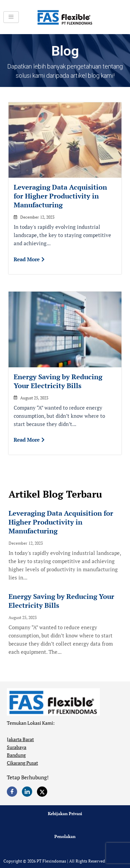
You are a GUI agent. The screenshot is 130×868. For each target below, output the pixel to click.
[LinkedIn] (27, 792)
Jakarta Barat (20, 739)
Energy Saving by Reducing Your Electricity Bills (58, 381)
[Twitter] (42, 792)
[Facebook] (12, 792)
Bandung (16, 755)
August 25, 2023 (34, 398)
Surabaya (17, 747)
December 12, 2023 (37, 217)
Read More (29, 259)
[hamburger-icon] (11, 17)
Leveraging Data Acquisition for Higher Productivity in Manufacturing (60, 196)
